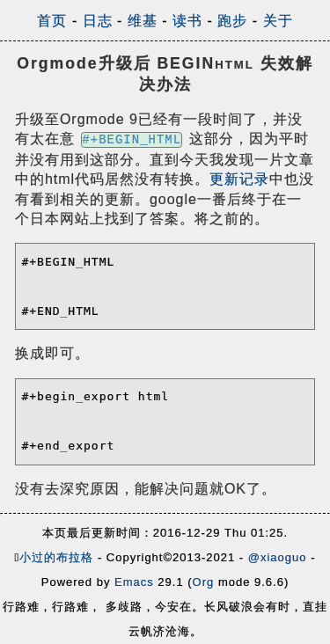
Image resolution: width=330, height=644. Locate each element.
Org (204, 582)
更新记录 (239, 179)
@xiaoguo (278, 557)
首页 (52, 21)
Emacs (134, 582)
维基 (143, 21)
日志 (98, 21)
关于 (278, 21)
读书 (187, 21)
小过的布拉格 (56, 557)
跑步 (232, 21)
